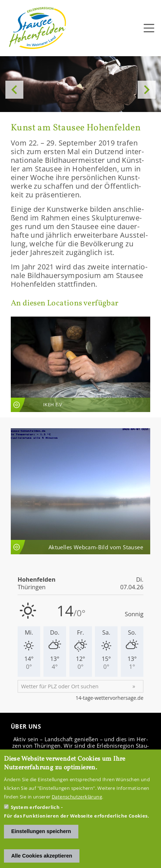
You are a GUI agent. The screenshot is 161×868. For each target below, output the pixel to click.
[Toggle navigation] (149, 28)
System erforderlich (35, 807)
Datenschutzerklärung (77, 797)
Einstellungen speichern (41, 831)
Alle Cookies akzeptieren (42, 856)
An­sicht (80, 364)
